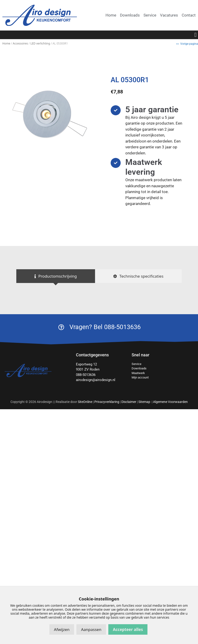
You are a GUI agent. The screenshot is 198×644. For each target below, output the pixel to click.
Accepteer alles (128, 629)
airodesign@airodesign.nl (96, 380)
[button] (195, 35)
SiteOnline (85, 402)
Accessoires (20, 43)
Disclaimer (129, 402)
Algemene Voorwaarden (170, 402)
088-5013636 (86, 375)
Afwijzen (62, 629)
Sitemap (145, 402)
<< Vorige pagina (187, 44)
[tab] (56, 276)
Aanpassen (91, 629)
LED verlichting (40, 43)
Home (6, 43)
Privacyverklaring (107, 402)
